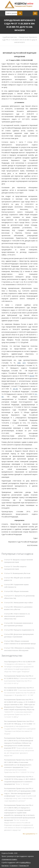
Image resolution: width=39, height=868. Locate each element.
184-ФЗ (32, 376)
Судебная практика (10, 37)
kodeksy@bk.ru (25, 862)
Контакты (5, 866)
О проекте (14, 866)
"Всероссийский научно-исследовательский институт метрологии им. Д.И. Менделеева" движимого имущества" (19, 747)
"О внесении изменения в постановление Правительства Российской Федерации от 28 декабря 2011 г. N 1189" (20, 692)
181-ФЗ (15, 389)
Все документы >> (30, 834)
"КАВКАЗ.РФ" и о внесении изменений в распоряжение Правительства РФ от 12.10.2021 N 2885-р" (20, 709)
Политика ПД (24, 866)
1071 (24, 363)
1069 (19, 363)
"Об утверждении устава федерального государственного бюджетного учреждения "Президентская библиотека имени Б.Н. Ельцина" (20, 728)
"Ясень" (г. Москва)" (20, 781)
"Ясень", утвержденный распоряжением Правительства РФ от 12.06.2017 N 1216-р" (19, 767)
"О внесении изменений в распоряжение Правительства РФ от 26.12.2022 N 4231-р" (20, 680)
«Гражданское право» (9, 859)
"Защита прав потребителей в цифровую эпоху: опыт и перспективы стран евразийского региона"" (20, 795)
